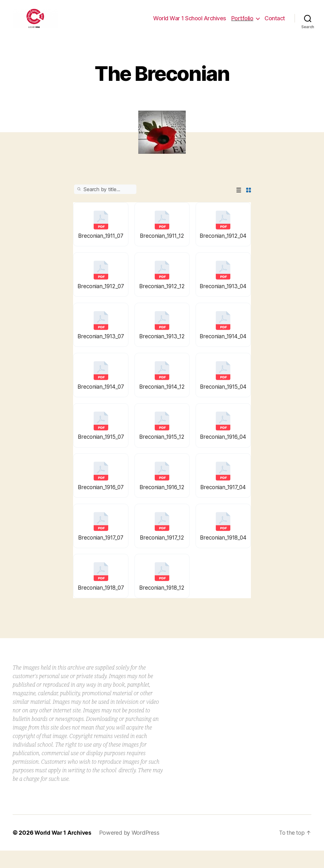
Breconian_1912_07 (101, 297)
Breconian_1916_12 (162, 502)
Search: (105, 199)
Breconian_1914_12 (162, 399)
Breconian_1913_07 (101, 348)
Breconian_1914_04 (223, 348)
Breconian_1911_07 (101, 246)
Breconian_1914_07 (101, 399)
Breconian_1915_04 (223, 399)
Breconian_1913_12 (162, 348)
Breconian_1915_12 (162, 451)
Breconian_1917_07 (101, 553)
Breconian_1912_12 (162, 297)
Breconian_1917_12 (162, 553)
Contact (275, 23)
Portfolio (242, 23)
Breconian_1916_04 (223, 451)
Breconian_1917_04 (223, 502)
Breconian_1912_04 (223, 246)
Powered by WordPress (131, 850)
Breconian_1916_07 (101, 502)
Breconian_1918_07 (101, 604)
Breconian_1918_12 (162, 604)
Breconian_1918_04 (223, 553)
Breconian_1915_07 (101, 451)
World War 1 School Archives (190, 23)
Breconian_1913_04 (223, 297)
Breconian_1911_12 (162, 246)
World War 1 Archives (64, 850)
